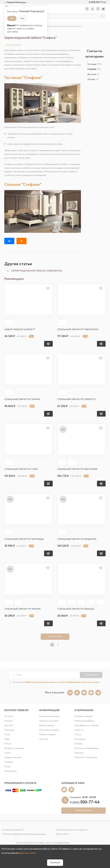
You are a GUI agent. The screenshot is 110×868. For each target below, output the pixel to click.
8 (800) (85, 803)
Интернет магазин (83, 716)
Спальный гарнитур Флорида (24, 539)
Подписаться (91, 675)
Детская (93, 74)
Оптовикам (80, 739)
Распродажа (10, 771)
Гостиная (94, 64)
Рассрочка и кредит (49, 730)
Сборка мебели (47, 725)
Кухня (7, 735)
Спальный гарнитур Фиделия (77, 539)
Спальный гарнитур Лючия (22, 609)
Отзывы (78, 744)
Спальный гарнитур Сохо (21, 469)
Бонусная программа (49, 716)
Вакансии (79, 753)
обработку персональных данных (40, 682)
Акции (7, 767)
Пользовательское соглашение (72, 830)
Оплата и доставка (49, 721)
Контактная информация (87, 748)
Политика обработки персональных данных (24, 834)
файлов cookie (28, 853)
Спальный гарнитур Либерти (76, 399)
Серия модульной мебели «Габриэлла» (37, 271)
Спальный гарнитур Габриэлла (78, 330)
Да (12, 18)
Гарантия (44, 739)
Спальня (8, 721)
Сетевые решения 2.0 (13, 830)
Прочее (93, 79)
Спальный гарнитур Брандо (76, 609)
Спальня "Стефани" (23, 185)
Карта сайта (62, 834)
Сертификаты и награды (86, 725)
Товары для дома (13, 757)
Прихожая (9, 730)
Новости (79, 730)
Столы (8, 753)
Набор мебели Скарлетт (20, 330)
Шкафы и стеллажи (14, 748)
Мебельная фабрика (84, 721)
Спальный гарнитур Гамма (22, 399)
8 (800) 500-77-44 (97, 2)
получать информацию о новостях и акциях (79, 682)
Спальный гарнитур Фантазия (77, 469)
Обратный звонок (84, 810)
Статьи (78, 735)
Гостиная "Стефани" (23, 78)
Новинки (9, 762)
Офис (7, 739)
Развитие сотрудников (86, 757)
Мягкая (8, 744)
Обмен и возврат (48, 735)
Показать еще (55, 637)
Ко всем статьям (13, 45)
